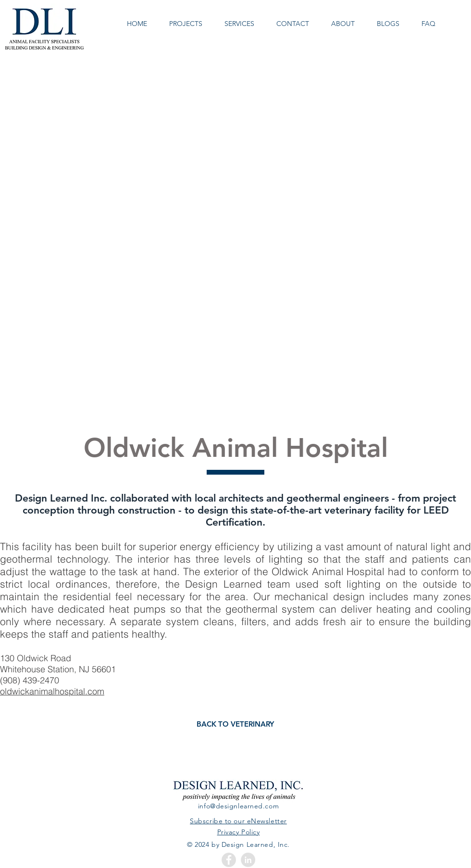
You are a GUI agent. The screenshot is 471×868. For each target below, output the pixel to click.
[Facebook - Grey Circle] (229, 860)
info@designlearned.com (238, 806)
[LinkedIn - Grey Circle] (248, 860)
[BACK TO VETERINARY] (235, 724)
